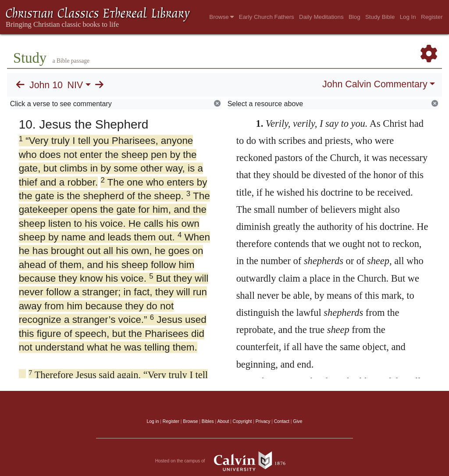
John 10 (46, 85)
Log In (408, 17)
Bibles (208, 421)
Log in (153, 421)
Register (432, 17)
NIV (75, 85)
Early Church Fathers (267, 17)
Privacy (263, 421)
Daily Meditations (321, 17)
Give (298, 421)
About (223, 421)
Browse (221, 17)
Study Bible (380, 17)
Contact (282, 421)
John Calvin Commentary (375, 84)
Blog (355, 17)
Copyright (242, 421)
